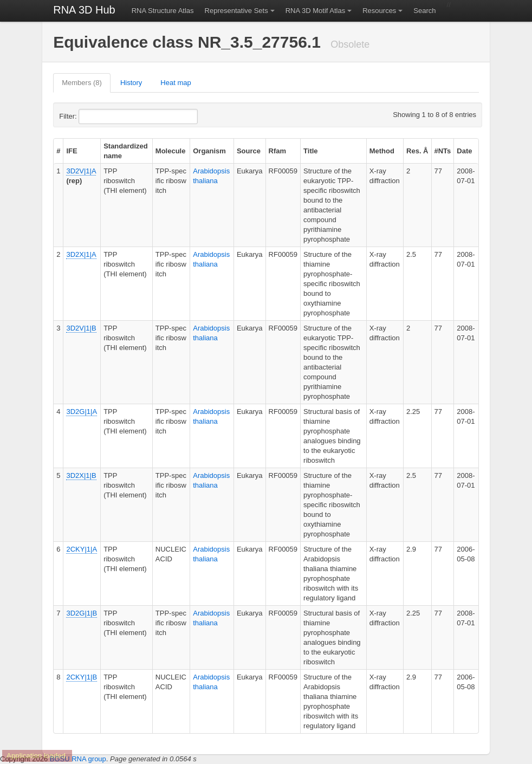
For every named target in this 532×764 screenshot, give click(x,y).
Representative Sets (236, 11)
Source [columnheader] (249, 151)
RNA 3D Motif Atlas (316, 11)
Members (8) (82, 83)
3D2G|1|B (82, 613)
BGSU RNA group (78, 759)
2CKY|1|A (82, 549)
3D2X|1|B (81, 475)
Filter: (94, 116)
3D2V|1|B (81, 328)
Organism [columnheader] (209, 151)
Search (424, 11)
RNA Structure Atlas (163, 11)
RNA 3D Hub (84, 10)
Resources (379, 11)
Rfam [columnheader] (278, 151)
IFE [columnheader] (72, 151)
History (131, 83)
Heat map (176, 83)
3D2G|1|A (82, 412)
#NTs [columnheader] (443, 151)
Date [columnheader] (464, 151)
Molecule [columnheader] (171, 151)
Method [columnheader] (382, 151)
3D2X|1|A (81, 254)
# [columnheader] (58, 151)
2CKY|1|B (82, 677)
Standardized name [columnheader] (126, 151)
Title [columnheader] (311, 151)
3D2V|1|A (81, 171)
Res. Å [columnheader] (417, 151)
